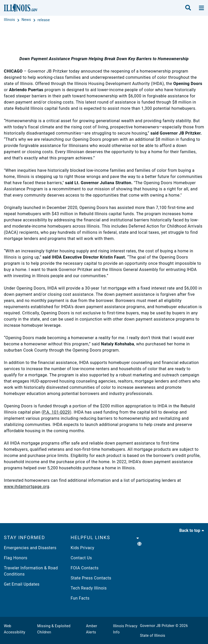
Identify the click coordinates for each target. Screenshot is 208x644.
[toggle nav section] (201, 8)
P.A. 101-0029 (57, 412)
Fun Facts (80, 598)
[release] (44, 20)
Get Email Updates (22, 584)
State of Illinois (153, 635)
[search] (188, 8)
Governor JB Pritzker (157, 626)
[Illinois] (10, 20)
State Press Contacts (91, 578)
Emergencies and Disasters (30, 548)
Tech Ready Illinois (89, 588)
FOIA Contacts (85, 568)
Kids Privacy (82, 548)
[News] (27, 20)
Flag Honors (16, 558)
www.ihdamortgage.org (27, 487)
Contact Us (81, 558)
